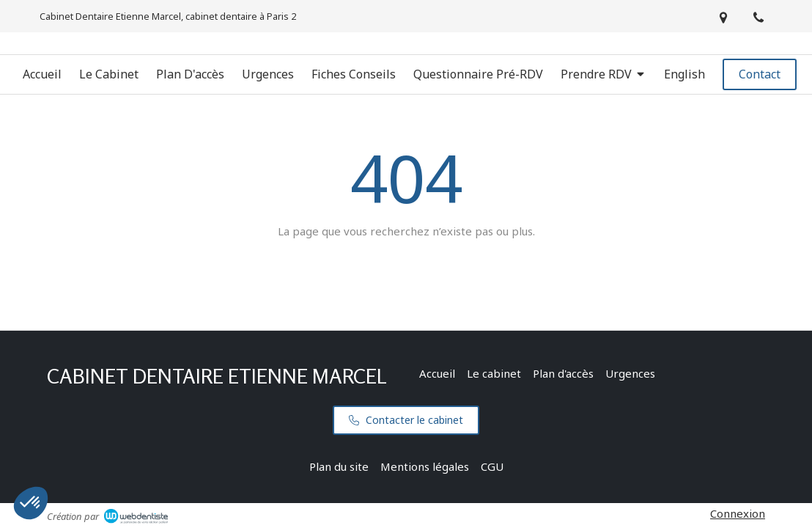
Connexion (738, 513)
